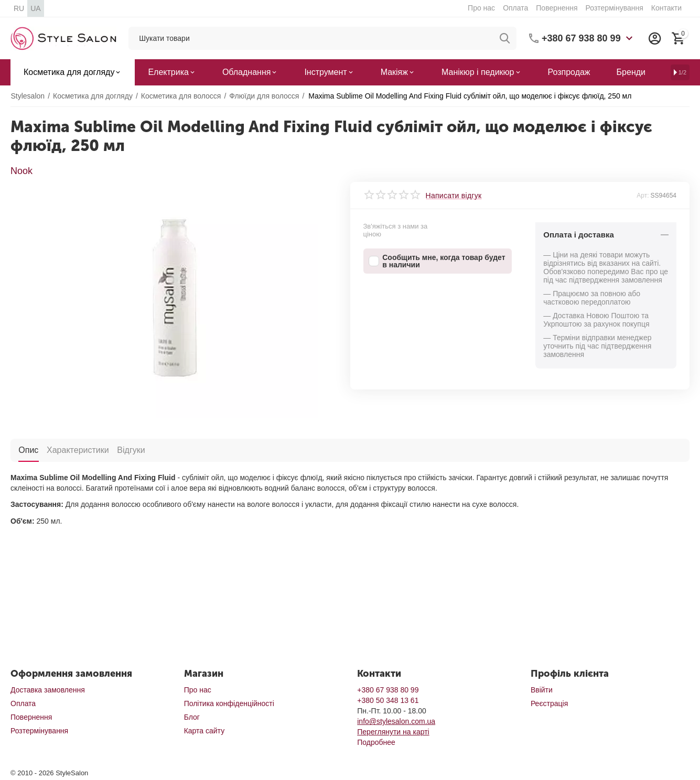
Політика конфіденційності (229, 703)
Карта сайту (204, 731)
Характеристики (77, 449)
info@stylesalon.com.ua (396, 721)
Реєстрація (549, 703)
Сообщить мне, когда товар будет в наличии (437, 261)
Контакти (666, 8)
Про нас (481, 8)
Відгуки (130, 449)
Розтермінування (615, 8)
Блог (192, 717)
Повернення (557, 8)
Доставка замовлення (48, 690)
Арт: (643, 196)
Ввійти (542, 690)
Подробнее (376, 742)
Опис (28, 449)
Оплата (515, 8)
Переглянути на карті (393, 732)
